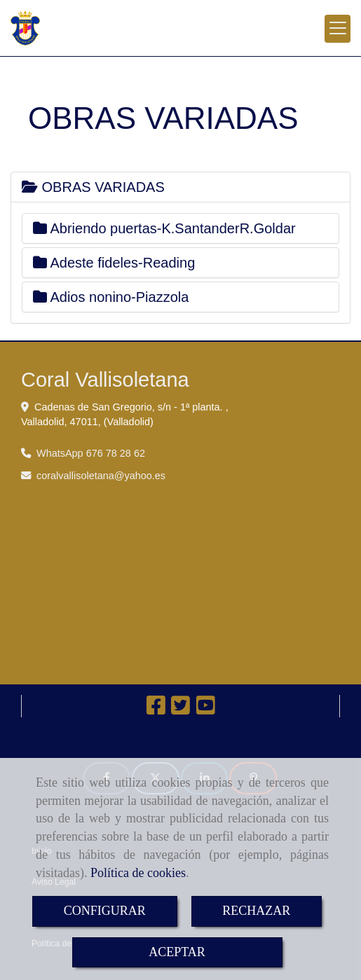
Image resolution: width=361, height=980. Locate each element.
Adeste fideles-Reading (114, 263)
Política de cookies (138, 873)
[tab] (180, 187)
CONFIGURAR (105, 911)
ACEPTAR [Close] (177, 952)
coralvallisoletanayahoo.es (101, 476)
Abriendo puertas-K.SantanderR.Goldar (164, 228)
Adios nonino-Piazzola (111, 297)
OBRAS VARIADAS (93, 187)
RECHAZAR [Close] (256, 911)
